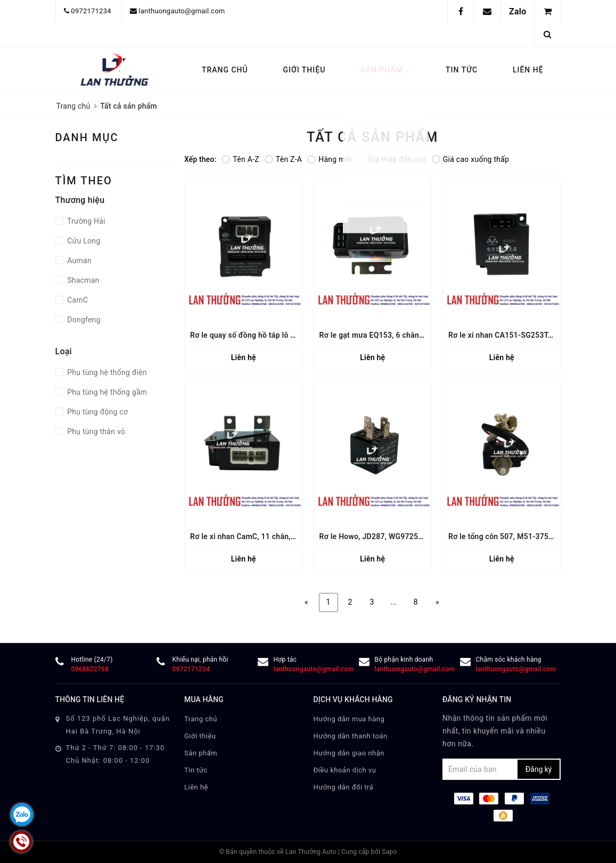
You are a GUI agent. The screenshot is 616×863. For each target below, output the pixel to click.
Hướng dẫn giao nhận (349, 753)
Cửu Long (83, 241)
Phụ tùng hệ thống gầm (106, 392)
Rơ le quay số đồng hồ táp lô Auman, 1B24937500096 (283, 335)
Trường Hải (85, 221)
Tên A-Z (240, 159)
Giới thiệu (304, 70)
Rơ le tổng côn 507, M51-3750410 (507, 536)
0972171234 (91, 11)
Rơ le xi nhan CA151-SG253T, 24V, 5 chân (520, 335)
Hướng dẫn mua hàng (349, 719)
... (394, 602)
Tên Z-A (283, 159)
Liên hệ (528, 70)
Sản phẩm (385, 70)
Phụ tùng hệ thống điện (106, 372)
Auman (79, 260)
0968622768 (90, 669)
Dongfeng (83, 320)
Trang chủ (225, 70)
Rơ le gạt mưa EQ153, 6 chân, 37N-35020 (391, 335)
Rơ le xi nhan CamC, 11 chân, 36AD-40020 (263, 536)
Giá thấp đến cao (392, 159)
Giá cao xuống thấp (470, 159)
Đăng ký (539, 769)
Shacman (83, 280)
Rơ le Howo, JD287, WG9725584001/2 (386, 536)
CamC (77, 300)
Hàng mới (329, 159)
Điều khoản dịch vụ (345, 770)
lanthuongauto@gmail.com (182, 11)
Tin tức (462, 70)
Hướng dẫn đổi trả (344, 787)
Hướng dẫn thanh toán (351, 736)
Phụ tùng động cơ (97, 412)
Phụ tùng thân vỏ (96, 431)
